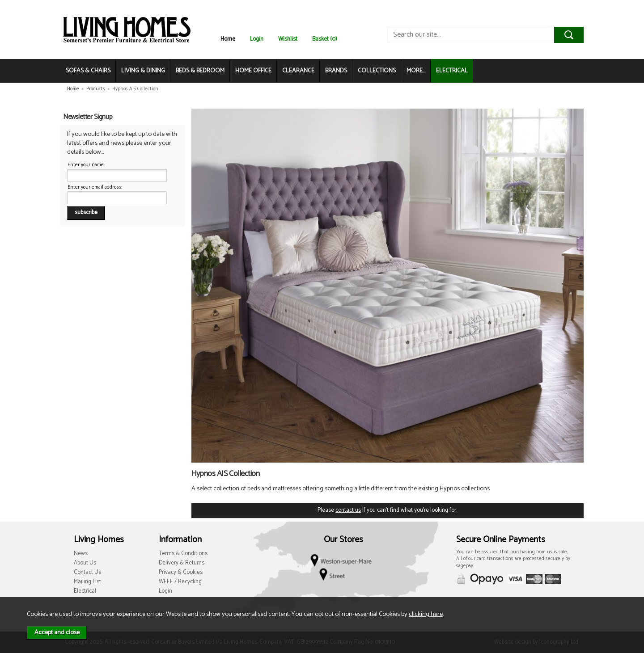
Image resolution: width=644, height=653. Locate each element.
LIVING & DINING (143, 71)
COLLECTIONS (377, 71)
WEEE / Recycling (180, 582)
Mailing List (87, 582)
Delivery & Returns (182, 563)
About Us (85, 563)
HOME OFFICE (253, 71)
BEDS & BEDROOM (200, 71)
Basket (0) (325, 39)
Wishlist (288, 39)
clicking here (426, 614)
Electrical (85, 591)
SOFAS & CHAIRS (88, 71)
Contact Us (87, 572)
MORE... (416, 71)
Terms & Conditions (183, 554)
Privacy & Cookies (181, 572)
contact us (348, 510)
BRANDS (336, 71)
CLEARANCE (298, 71)
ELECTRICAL (452, 71)
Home (228, 39)
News (81, 554)
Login (257, 39)
